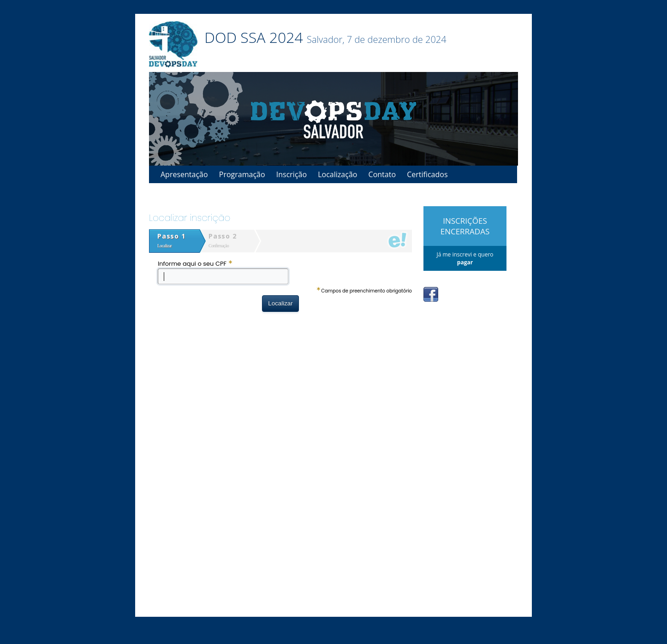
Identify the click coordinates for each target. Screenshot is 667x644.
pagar (465, 262)
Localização (337, 174)
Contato (382, 174)
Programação (242, 174)
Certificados (427, 174)
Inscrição (292, 174)
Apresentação (184, 174)
